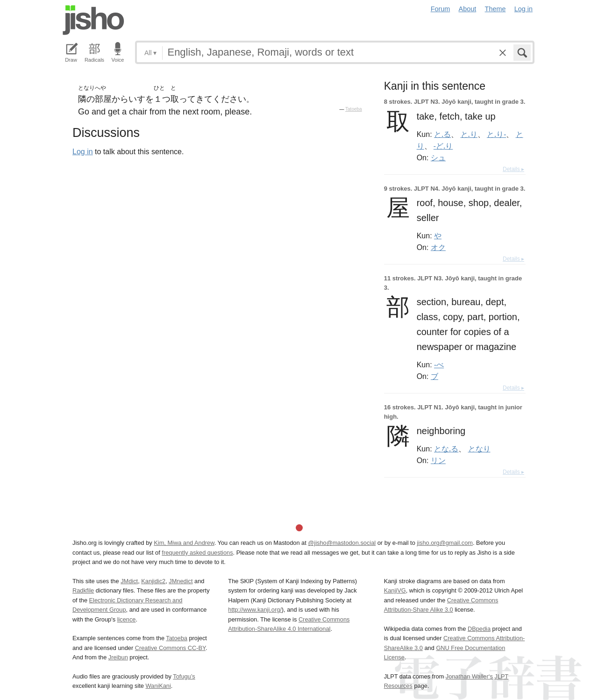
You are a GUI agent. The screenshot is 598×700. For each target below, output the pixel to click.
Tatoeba (354, 109)
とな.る (446, 449)
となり (479, 449)
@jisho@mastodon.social (342, 543)
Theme (495, 9)
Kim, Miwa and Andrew (184, 543)
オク (438, 247)
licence (127, 619)
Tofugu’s (184, 676)
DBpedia (479, 629)
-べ (439, 364)
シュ (438, 157)
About (468, 9)
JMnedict (181, 581)
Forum (441, 9)
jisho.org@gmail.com (445, 543)
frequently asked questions (197, 553)
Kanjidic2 (153, 581)
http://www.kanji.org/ (255, 610)
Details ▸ (513, 169)
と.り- (496, 134)
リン (438, 460)
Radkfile (83, 590)
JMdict (129, 581)
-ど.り (443, 146)
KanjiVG (395, 590)
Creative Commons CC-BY (170, 648)
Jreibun (118, 657)
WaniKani (158, 686)
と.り (469, 134)
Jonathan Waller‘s (469, 676)
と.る (442, 134)
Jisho (93, 20)
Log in (523, 9)
